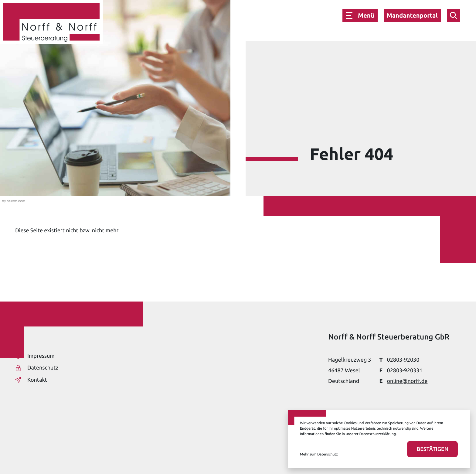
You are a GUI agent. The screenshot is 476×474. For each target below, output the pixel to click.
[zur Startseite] (52, 23)
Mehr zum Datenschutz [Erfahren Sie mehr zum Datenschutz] (319, 454)
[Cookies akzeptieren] (432, 449)
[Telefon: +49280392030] (403, 360)
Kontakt (31, 380)
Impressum (35, 356)
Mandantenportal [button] (412, 15)
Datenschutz (37, 368)
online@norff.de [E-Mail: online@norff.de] (407, 381)
